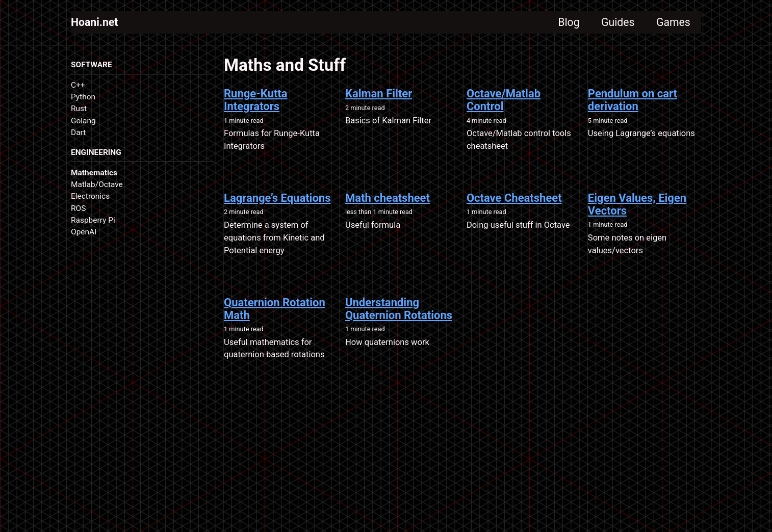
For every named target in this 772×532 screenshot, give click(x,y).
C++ (78, 86)
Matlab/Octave (97, 186)
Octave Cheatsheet (514, 199)
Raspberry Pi (93, 221)
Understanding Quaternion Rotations (399, 310)
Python (83, 97)
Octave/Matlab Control (504, 101)
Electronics (90, 198)
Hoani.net (95, 23)
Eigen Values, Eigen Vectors (637, 206)
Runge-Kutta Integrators (256, 101)
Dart (78, 133)
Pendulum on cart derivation (633, 101)
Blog (564, 23)
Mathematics (94, 174)
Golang (83, 121)
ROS (78, 209)
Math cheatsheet (388, 199)
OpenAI (84, 233)
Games (672, 23)
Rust (79, 110)
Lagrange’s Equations (277, 199)
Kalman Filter (379, 95)
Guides (615, 23)
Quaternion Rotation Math (275, 310)
